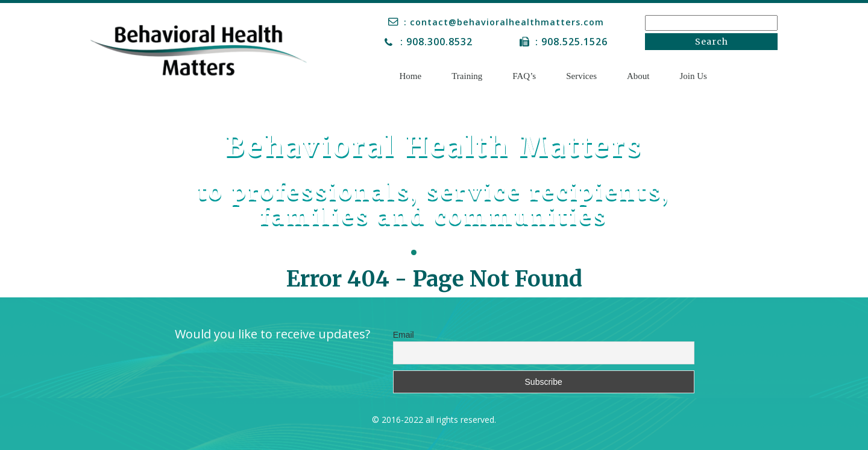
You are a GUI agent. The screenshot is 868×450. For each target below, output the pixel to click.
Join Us (693, 76)
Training (467, 76)
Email (404, 335)
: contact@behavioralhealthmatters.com (507, 22)
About (638, 76)
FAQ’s (524, 76)
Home (411, 76)
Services (581, 76)
